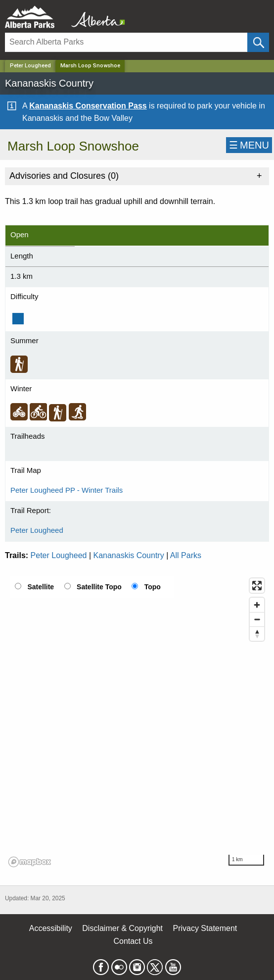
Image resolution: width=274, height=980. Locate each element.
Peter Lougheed (30, 66)
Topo (153, 587)
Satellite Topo (99, 587)
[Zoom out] (257, 619)
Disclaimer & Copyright (122, 928)
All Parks (186, 555)
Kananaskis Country (129, 555)
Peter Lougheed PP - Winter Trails (67, 490)
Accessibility (51, 928)
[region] (137, 722)
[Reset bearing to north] (257, 634)
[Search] (126, 42)
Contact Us (133, 941)
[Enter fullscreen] (257, 586)
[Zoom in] (257, 605)
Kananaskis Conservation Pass (88, 106)
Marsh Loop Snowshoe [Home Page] (90, 66)
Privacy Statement (205, 928)
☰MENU (249, 145)
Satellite (41, 587)
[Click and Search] (258, 42)
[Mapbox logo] (30, 862)
